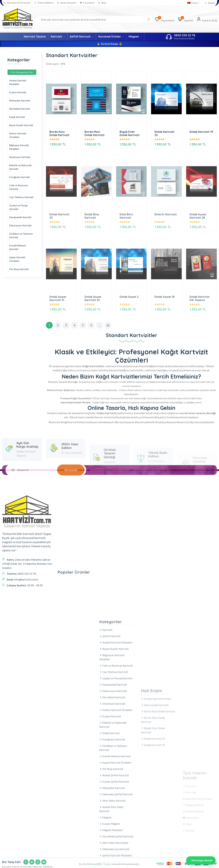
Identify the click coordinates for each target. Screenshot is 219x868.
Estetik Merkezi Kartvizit (18, 247)
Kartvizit (58, 36)
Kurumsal (71, 471)
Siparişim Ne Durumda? (17, 3)
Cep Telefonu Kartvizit (21, 197)
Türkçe (194, 3)
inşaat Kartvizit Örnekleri (17, 259)
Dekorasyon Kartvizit (20, 225)
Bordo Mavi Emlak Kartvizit (95, 133)
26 (108, 326)
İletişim (210, 3)
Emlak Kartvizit (17, 117)
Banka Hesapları (67, 3)
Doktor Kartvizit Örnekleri (18, 135)
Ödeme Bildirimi (44, 3)
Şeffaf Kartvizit (82, 36)
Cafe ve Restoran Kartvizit (19, 187)
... (100, 326)
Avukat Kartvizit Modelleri (18, 82)
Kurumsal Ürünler (111, 36)
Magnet (135, 36)
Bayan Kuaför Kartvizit (21, 125)
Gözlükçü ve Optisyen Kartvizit (21, 235)
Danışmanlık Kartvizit (20, 217)
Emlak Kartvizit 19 (201, 132)
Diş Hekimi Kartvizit (20, 109)
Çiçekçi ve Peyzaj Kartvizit (18, 207)
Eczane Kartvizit (18, 92)
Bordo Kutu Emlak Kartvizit (59, 133)
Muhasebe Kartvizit (20, 100)
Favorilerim (87, 3)
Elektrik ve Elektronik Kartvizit (20, 167)
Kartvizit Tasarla (35, 36)
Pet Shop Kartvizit (19, 269)
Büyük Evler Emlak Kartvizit (130, 133)
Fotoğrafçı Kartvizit (20, 177)
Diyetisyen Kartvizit (20, 157)
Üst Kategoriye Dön (21, 72)
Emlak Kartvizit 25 (165, 133)
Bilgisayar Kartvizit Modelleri (19, 147)
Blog (102, 3)
